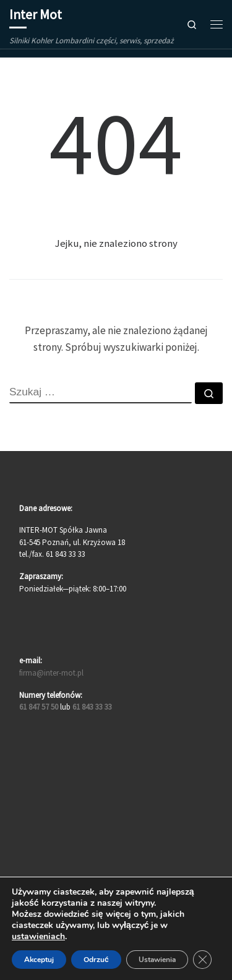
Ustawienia (157, 960)
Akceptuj (39, 960)
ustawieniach (38, 937)
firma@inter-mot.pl (51, 673)
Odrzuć (96, 960)
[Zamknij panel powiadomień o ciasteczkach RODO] (202, 960)
